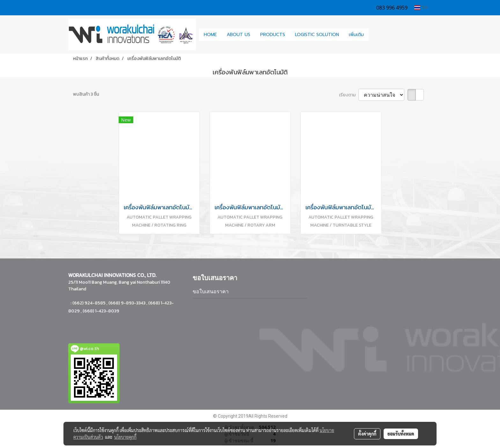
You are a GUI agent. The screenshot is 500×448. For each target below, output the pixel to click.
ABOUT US (239, 35)
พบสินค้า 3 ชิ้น (86, 94)
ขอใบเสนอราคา (211, 291)
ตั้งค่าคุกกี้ (367, 434)
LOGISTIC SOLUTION (317, 35)
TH (421, 7)
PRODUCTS (273, 35)
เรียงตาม (349, 95)
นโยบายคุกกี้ (125, 437)
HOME (210, 35)
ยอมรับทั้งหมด (401, 434)
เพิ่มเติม (356, 35)
